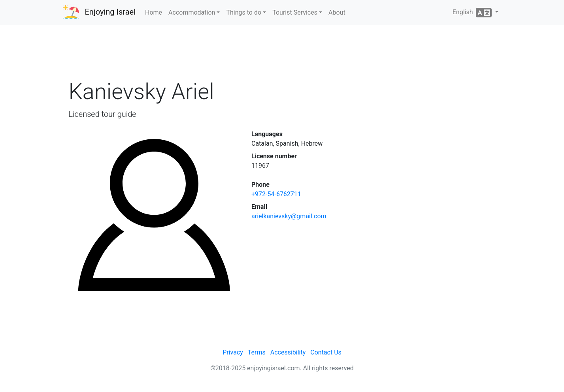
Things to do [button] (244, 12)
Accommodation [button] (192, 12)
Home (154, 12)
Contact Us (326, 352)
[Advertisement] (282, 55)
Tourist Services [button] (295, 12)
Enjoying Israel (110, 12)
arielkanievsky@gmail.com (289, 216)
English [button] (473, 13)
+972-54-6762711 (276, 194)
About (337, 12)
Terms (257, 352)
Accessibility (288, 352)
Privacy (233, 352)
